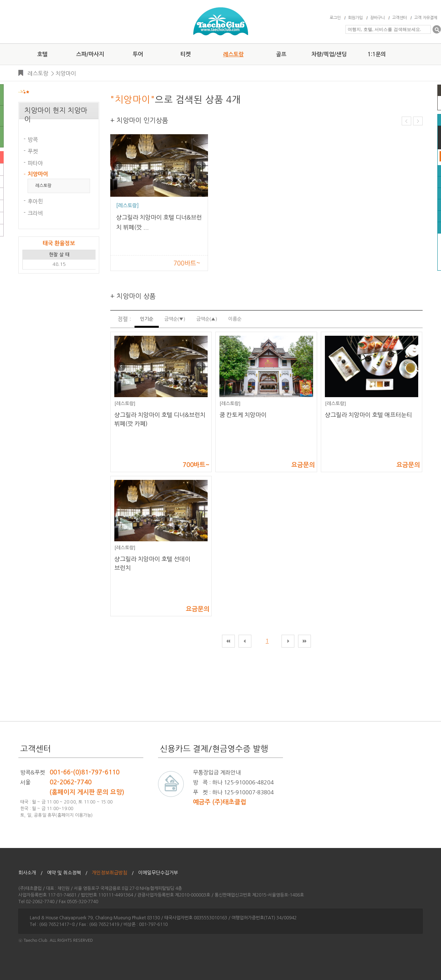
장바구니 (377, 18)
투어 (138, 54)
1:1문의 (377, 54)
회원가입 (355, 18)
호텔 (42, 54)
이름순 (235, 319)
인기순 (147, 319)
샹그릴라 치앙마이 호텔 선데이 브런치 (152, 563)
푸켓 (33, 151)
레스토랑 (233, 54)
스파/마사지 (90, 54)
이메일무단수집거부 (160, 873)
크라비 (35, 213)
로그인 (335, 18)
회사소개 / (31, 873)
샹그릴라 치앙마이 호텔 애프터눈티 (368, 415)
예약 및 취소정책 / (67, 873)
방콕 (33, 140)
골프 (281, 54)
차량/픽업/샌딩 (329, 54)
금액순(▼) (175, 319)
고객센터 (399, 18)
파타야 (35, 163)
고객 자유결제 (426, 18)
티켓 (186, 54)
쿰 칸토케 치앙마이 (243, 415)
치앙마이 (66, 73)
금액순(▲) (207, 319)
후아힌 (35, 201)
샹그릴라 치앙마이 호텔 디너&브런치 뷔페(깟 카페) (160, 419)
